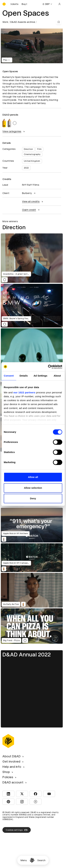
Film (39, 149)
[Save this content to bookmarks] (59, 22)
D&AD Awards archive (23, 22)
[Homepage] (32, 860)
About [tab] (57, 376)
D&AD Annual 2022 (27, 655)
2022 (26, 168)
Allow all (33, 477)
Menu (24, 860)
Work (5, 22)
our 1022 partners (24, 392)
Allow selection (33, 488)
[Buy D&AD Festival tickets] (19, 4)
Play (7, 60)
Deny (33, 498)
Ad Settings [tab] (40, 376)
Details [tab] (24, 376)
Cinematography (32, 154)
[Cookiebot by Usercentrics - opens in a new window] (48, 367)
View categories (14, 131)
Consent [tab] (9, 376)
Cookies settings (17, 830)
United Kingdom (32, 161)
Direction (28, 149)
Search (41, 860)
